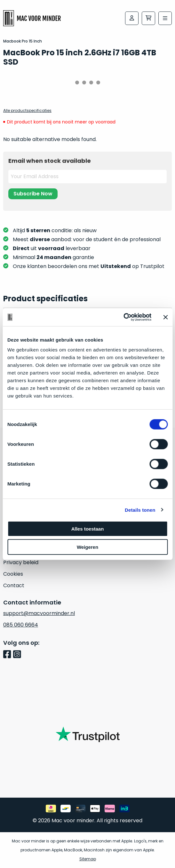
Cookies (13, 574)
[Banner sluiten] (165, 317)
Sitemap (88, 859)
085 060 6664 (21, 625)
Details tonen (140, 510)
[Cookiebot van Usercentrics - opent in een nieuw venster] (123, 317)
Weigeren (87, 547)
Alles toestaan (88, 529)
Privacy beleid (21, 562)
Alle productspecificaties (27, 110)
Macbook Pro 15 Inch (23, 41)
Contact (14, 585)
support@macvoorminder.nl (39, 613)
